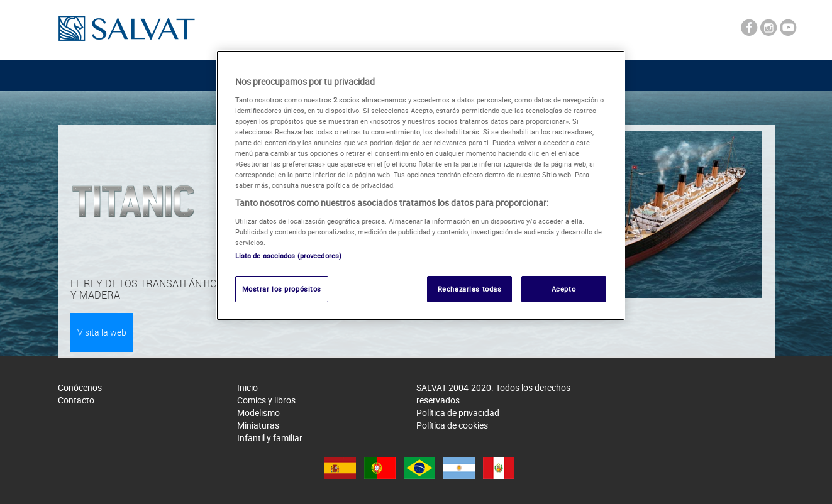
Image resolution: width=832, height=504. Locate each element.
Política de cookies (452, 425)
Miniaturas (258, 425)
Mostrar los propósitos (282, 289)
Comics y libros (266, 400)
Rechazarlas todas (470, 289)
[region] (421, 185)
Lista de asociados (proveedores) (289, 255)
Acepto (563, 289)
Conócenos (80, 387)
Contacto (76, 400)
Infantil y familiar (270, 438)
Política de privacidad (458, 413)
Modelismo (258, 413)
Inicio (247, 387)
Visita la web (102, 332)
